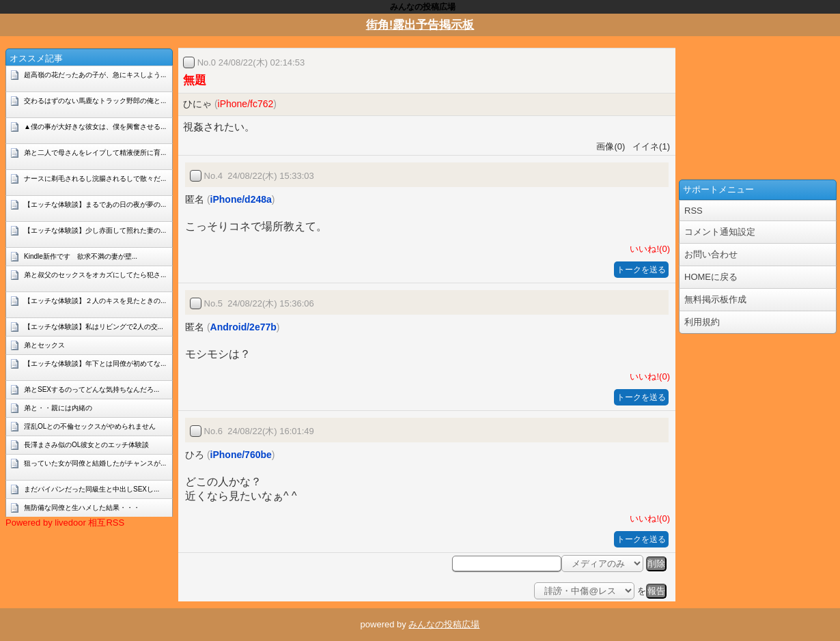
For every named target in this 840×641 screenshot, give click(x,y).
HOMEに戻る (711, 277)
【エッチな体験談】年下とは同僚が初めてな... (95, 364)
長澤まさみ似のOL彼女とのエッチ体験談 (86, 445)
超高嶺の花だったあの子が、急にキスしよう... (95, 75)
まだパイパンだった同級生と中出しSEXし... (92, 489)
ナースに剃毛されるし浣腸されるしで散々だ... (95, 179)
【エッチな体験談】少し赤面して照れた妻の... (95, 230)
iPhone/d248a (241, 199)
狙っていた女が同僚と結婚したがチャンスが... (95, 463)
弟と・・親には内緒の (58, 408)
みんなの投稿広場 (444, 624)
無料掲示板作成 (715, 299)
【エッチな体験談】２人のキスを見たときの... (95, 301)
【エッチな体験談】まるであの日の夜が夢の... (95, 204)
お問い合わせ (711, 254)
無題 (195, 80)
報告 (656, 591)
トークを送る (641, 270)
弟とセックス (44, 345)
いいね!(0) (647, 249)
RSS (694, 211)
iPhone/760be (241, 455)
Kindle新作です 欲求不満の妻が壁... (81, 256)
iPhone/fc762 (246, 104)
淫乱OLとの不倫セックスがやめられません (90, 426)
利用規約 (702, 322)
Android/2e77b (243, 327)
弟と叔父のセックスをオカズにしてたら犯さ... (95, 275)
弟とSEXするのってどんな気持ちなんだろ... (92, 389)
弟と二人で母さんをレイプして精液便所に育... (95, 153)
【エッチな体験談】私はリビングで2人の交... (94, 327)
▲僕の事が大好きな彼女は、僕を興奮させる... (95, 127)
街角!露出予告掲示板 (420, 25)
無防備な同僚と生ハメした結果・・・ (82, 508)
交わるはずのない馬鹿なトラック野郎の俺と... (95, 101)
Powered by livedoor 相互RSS (65, 523)
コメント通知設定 (720, 232)
